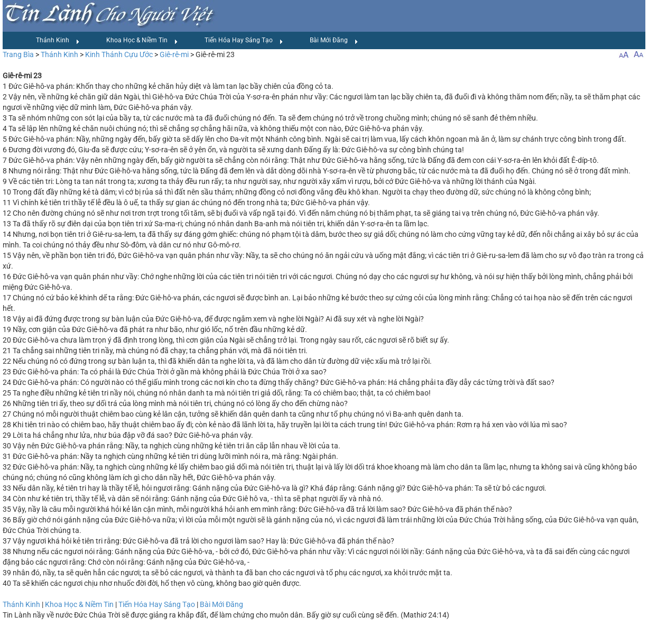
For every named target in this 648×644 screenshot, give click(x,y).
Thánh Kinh (58, 41)
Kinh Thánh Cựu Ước (119, 54)
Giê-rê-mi (174, 54)
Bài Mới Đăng (334, 41)
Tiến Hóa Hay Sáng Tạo (244, 41)
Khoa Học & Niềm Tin (142, 41)
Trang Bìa (18, 54)
